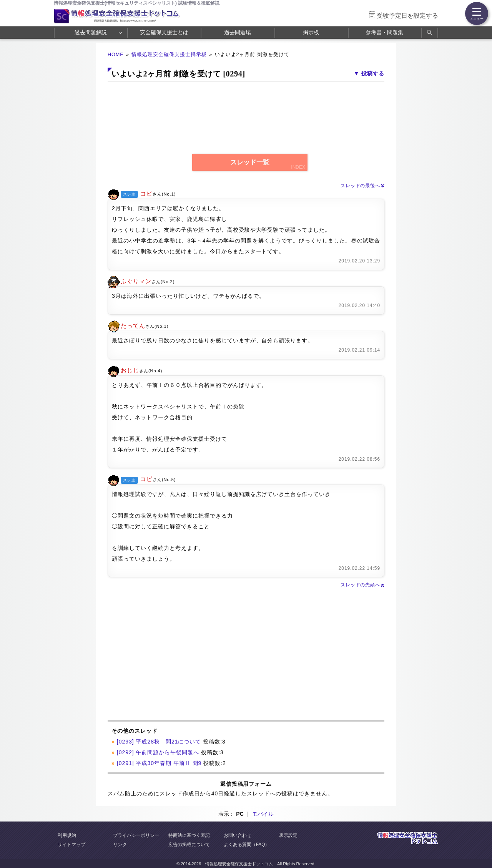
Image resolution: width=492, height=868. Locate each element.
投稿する (373, 73)
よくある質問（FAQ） (247, 845)
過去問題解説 (91, 32)
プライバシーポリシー (136, 835)
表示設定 (288, 835)
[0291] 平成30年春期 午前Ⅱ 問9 (159, 763)
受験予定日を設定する (407, 16)
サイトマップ (71, 845)
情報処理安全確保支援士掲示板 (169, 55)
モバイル (263, 814)
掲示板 (311, 32)
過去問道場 (238, 32)
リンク (120, 845)
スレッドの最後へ (362, 186)
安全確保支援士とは (164, 32)
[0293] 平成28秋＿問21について (159, 742)
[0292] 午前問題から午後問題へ (158, 752)
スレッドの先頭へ (362, 585)
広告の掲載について (189, 845)
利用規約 (67, 835)
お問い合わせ (238, 835)
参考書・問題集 (384, 32)
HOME (116, 55)
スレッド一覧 (250, 162)
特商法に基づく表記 (189, 835)
